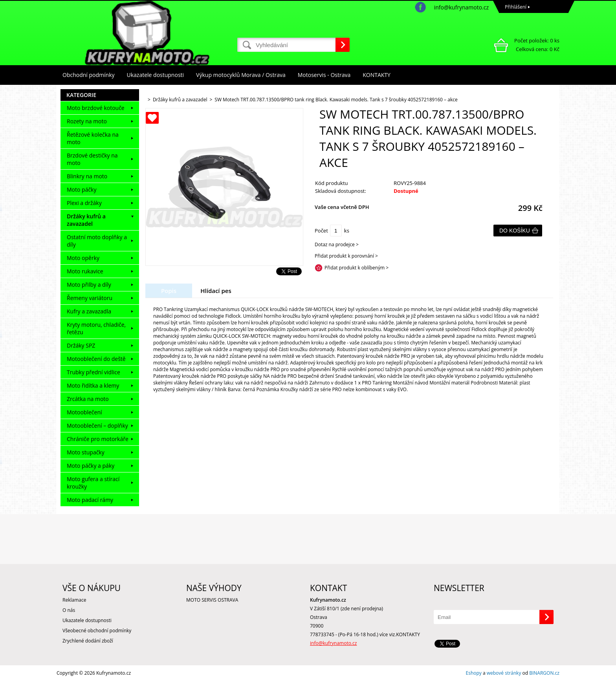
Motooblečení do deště (96, 359)
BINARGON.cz (544, 673)
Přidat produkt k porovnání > (346, 256)
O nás (69, 610)
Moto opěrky (83, 258)
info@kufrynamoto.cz (461, 7)
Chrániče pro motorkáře (98, 439)
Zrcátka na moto (88, 399)
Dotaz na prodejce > (337, 244)
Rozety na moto (87, 121)
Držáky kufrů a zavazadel (86, 220)
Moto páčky (82, 189)
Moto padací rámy (90, 500)
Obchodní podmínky (89, 75)
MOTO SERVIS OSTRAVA (212, 600)
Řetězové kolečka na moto (93, 138)
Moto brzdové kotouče (96, 108)
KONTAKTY (377, 75)
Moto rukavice (85, 271)
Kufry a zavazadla (89, 311)
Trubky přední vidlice (93, 372)
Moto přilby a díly (89, 285)
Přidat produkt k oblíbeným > (357, 268)
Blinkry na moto (87, 176)
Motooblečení (84, 412)
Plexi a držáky (84, 203)
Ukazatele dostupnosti (156, 75)
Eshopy (474, 673)
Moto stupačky (86, 452)
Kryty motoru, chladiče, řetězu (96, 328)
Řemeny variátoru (90, 298)
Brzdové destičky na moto (92, 159)
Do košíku (515, 231)
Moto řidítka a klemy (93, 385)
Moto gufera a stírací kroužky (93, 483)
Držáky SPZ (81, 345)
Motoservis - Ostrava (324, 75)
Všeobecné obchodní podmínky (97, 631)
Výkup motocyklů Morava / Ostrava (241, 75)
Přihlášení (516, 7)
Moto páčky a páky (91, 466)
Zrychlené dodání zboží (88, 641)
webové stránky (504, 673)
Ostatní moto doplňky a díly (97, 241)
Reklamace (74, 600)
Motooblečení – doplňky (97, 426)
